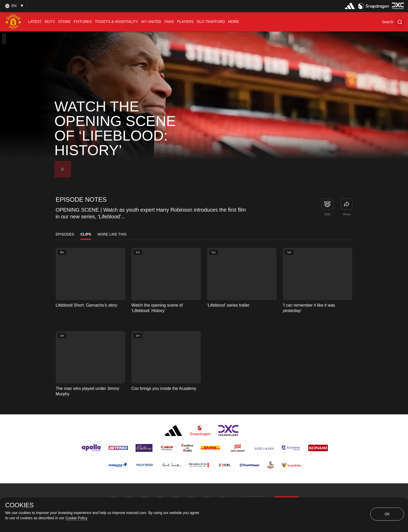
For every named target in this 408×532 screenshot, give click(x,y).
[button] (393, 22)
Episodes (65, 234)
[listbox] (14, 6)
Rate (327, 214)
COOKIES (19, 505)
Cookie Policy (76, 518)
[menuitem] (35, 22)
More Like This (112, 234)
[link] (347, 204)
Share (347, 214)
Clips (86, 234)
